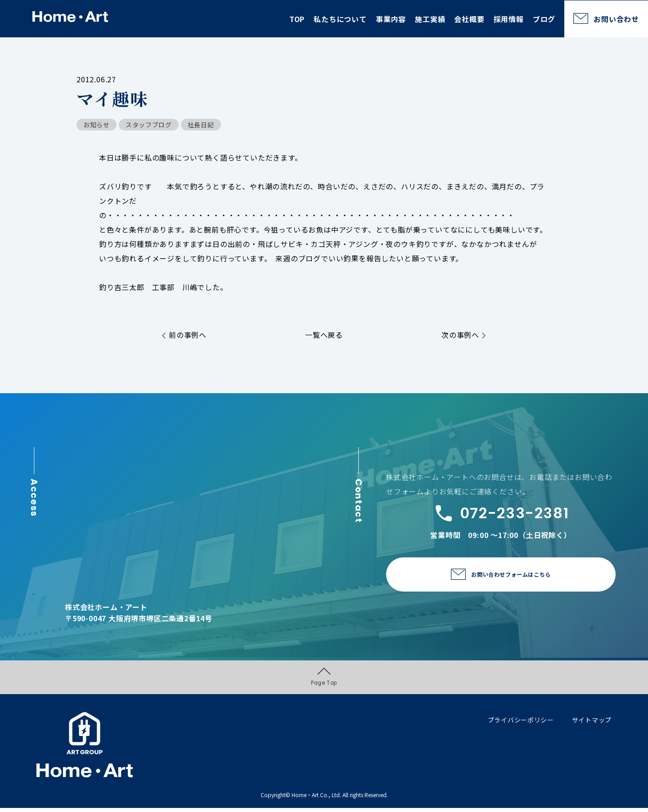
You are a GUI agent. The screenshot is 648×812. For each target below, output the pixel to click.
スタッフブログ (149, 125)
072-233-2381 (501, 513)
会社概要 (469, 19)
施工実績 (430, 19)
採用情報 (509, 19)
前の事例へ (184, 335)
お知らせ (97, 125)
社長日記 (201, 125)
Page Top (324, 679)
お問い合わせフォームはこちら (511, 575)
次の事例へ (464, 335)
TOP (297, 19)
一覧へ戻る (324, 335)
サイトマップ (592, 723)
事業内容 (391, 19)
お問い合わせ (616, 19)
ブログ (544, 19)
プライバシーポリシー (521, 723)
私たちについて (340, 19)
